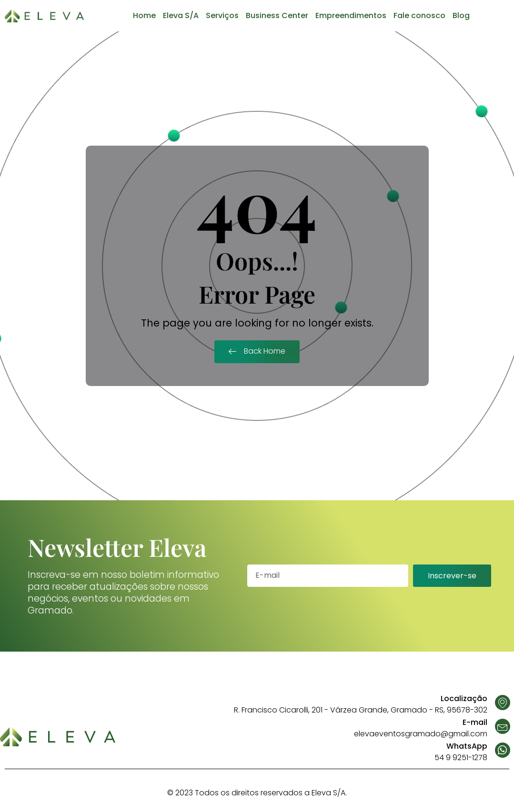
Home (144, 15)
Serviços (222, 15)
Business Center (277, 15)
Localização (464, 698)
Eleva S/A (181, 15)
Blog (461, 15)
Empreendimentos (351, 15)
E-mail (475, 722)
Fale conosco (419, 15)
